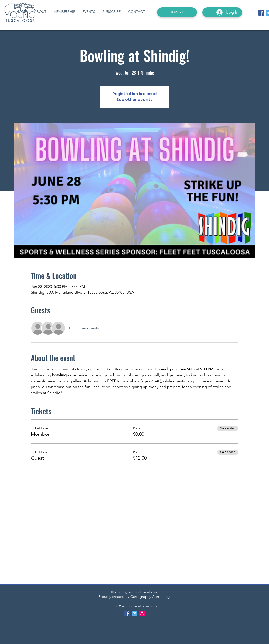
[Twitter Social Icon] (135, 613)
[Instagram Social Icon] (142, 613)
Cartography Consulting (150, 597)
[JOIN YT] (177, 12)
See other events (134, 100)
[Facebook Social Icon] (261, 13)
